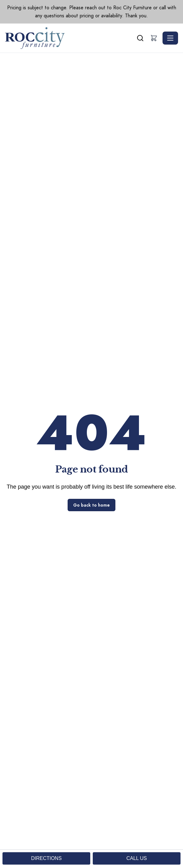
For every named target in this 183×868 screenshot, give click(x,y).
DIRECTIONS (46, 858)
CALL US (136, 858)
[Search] (140, 38)
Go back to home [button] (91, 505)
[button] (154, 38)
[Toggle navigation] (170, 38)
